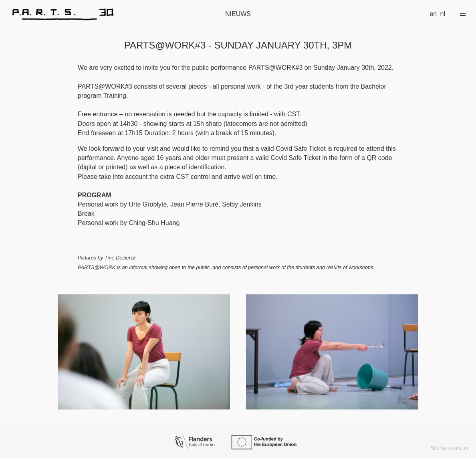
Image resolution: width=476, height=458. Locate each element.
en (433, 14)
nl (443, 14)
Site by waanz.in (449, 448)
